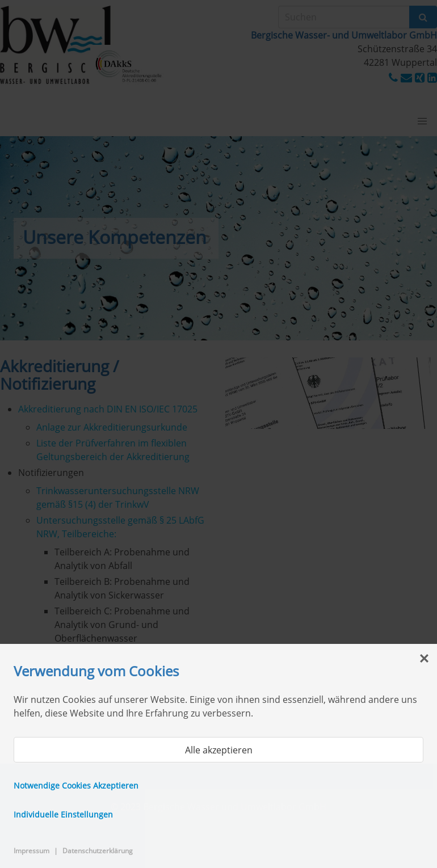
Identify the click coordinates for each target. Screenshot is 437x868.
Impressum (31, 851)
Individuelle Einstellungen (63, 814)
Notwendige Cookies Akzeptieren (76, 785)
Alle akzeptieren (219, 750)
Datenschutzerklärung (98, 851)
